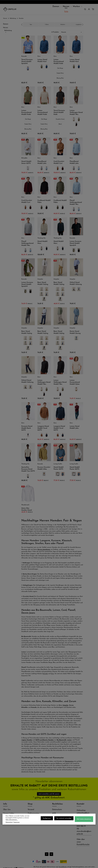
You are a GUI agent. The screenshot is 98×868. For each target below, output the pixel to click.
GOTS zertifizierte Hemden (45, 736)
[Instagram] (51, 851)
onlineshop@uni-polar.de (83, 811)
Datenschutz (57, 806)
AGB (54, 810)
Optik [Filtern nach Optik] (9, 98)
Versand (31, 806)
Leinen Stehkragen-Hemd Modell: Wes (76, 108)
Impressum (17, 822)
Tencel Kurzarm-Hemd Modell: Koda (59, 108)
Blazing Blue (60, 74)
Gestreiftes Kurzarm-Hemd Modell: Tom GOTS (28, 465)
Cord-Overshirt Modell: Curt (59, 158)
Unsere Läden (9, 810)
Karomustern (69, 757)
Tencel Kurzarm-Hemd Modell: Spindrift (27, 57)
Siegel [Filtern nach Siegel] (9, 106)
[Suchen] (85, 7)
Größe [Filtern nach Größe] (9, 110)
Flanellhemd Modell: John (42, 158)
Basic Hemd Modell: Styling (43, 279)
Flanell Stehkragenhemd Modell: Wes (76, 198)
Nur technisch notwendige (65, 819)
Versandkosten (63, 863)
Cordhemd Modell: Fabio (44, 197)
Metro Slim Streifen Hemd (27, 505)
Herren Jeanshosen (44, 545)
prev (22, 20)
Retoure (31, 814)
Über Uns (7, 806)
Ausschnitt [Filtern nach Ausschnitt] (9, 83)
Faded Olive (60, 69)
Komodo (45, 669)
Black (60, 120)
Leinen (69, 736)
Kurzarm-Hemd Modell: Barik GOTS (27, 424)
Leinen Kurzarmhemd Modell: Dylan (75, 378)
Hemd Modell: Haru (42, 238)
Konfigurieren (48, 819)
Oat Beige (60, 64)
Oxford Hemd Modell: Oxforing (76, 279)
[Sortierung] (72, 28)
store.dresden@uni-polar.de (84, 829)
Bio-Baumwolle (62, 736)
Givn (53, 669)
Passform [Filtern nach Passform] (9, 102)
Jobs (5, 814)
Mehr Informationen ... (28, 820)
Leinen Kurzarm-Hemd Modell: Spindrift (76, 239)
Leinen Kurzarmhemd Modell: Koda (59, 57)
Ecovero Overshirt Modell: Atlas (44, 464)
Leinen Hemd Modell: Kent (42, 56)
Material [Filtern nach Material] (9, 95)
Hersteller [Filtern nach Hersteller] (9, 79)
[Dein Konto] (89, 7)
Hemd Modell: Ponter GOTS (59, 464)
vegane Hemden (27, 736)
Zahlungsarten (33, 810)
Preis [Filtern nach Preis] (9, 114)
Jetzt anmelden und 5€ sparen (49, 790)
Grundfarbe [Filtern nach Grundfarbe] (9, 91)
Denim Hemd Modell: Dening (75, 328)
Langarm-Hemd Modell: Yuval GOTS (43, 424)
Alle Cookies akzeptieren (84, 820)
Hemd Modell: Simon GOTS (26, 158)
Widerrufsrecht (58, 814)
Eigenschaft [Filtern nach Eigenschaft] (9, 87)
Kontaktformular (83, 841)
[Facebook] (47, 851)
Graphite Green (60, 115)
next (83, 20)
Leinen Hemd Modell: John (74, 423)
